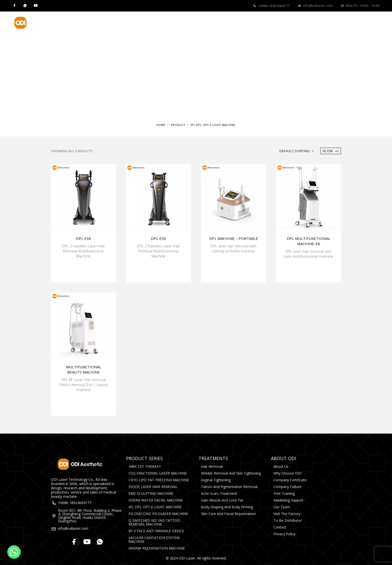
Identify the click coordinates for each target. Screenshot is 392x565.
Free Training (284, 493)
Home (98, 23)
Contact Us (286, 23)
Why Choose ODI (287, 473)
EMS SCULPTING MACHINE (151, 493)
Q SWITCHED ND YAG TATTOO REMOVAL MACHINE (154, 522)
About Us (204, 23)
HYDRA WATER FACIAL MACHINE (156, 500)
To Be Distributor (288, 520)
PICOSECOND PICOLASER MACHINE (158, 514)
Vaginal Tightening (216, 480)
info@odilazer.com (318, 6)
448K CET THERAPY (145, 466)
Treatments (164, 23)
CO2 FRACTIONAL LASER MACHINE (158, 473)
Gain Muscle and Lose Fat (222, 500)
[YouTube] (35, 6)
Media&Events (246, 23)
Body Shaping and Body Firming (227, 507)
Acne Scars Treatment (219, 493)
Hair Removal (212, 466)
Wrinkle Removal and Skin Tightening (231, 473)
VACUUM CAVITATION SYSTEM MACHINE (154, 540)
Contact (280, 527)
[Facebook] (14, 6)
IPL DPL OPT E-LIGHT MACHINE (155, 507)
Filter (331, 151)
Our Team (282, 507)
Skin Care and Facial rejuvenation (228, 514)
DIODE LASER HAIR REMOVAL (153, 487)
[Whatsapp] (25, 6)
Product (126, 23)
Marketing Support (288, 500)
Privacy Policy (284, 534)
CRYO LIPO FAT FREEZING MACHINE (159, 480)
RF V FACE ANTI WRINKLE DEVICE (156, 531)
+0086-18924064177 (274, 6)
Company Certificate (290, 480)
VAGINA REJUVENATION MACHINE (157, 548)
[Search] (377, 23)
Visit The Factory (287, 514)
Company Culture (287, 487)
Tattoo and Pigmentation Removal (229, 487)
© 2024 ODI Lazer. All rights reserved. (196, 558)
